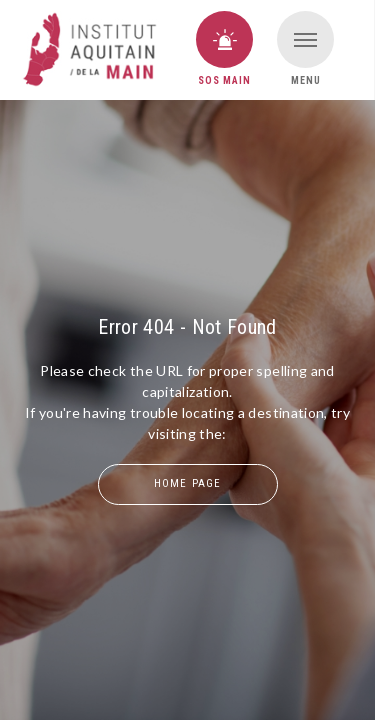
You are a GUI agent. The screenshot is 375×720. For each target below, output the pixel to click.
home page (187, 483)
